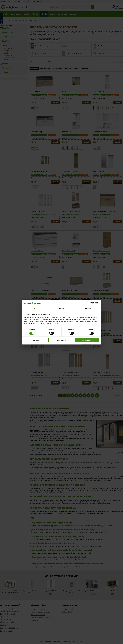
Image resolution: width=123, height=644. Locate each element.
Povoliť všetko (87, 340)
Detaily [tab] (61, 309)
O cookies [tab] (88, 309)
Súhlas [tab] (35, 309)
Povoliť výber (61, 340)
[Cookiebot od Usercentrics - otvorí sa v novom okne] (91, 303)
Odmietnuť (36, 340)
